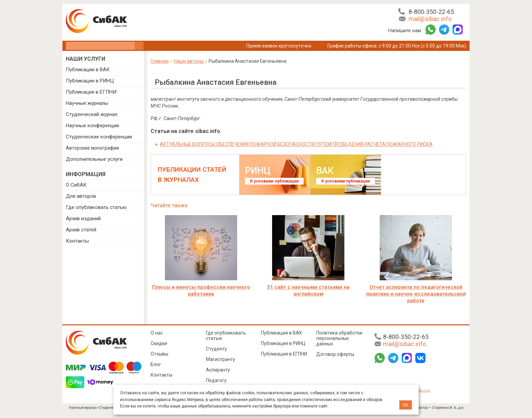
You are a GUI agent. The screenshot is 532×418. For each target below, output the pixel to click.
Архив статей (81, 230)
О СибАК (76, 185)
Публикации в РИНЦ (90, 81)
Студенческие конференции (99, 137)
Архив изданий (83, 218)
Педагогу (216, 380)
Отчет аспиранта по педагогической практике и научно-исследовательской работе (416, 294)
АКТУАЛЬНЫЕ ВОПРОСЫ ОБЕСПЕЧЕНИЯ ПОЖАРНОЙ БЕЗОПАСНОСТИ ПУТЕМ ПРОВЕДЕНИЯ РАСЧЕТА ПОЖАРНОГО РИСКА (296, 144)
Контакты (77, 241)
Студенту (216, 349)
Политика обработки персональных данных (339, 338)
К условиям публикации (274, 181)
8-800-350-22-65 (431, 12)
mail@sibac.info (430, 19)
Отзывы (159, 354)
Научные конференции (92, 126)
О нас (157, 333)
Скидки (159, 343)
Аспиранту (218, 370)
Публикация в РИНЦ (283, 343)
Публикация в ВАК (282, 333)
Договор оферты (335, 354)
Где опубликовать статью (96, 207)
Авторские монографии (92, 148)
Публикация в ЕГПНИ (91, 92)
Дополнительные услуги (94, 159)
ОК (406, 405)
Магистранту (221, 359)
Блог (156, 364)
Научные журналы (87, 103)
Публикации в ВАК (88, 70)
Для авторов (81, 196)
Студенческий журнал (92, 114)
